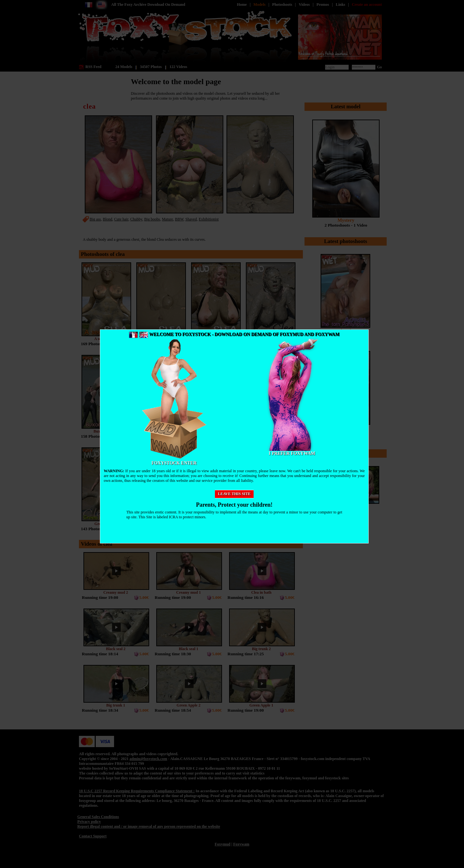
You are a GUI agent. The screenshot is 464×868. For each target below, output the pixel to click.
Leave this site (234, 494)
